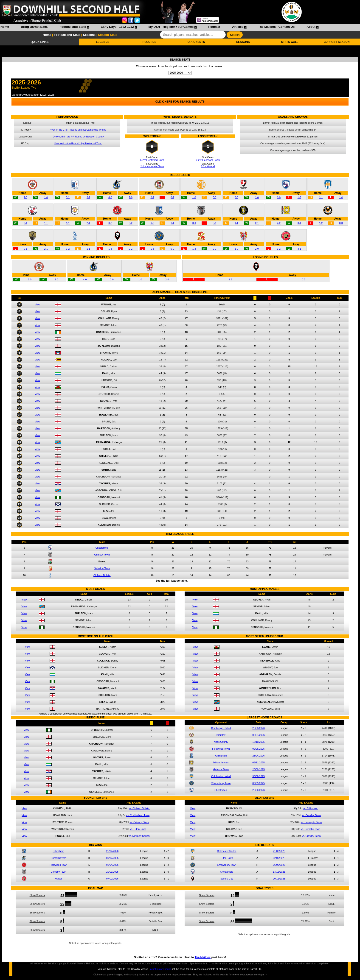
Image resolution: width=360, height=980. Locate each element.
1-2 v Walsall (208, 166)
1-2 (321, 223)
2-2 (88, 197)
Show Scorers (37, 895)
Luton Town (227, 858)
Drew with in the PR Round (67, 137)
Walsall (58, 879)
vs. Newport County (139, 836)
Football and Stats (73, 27)
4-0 (110, 197)
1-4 (341, 197)
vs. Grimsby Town (139, 822)
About (311, 27)
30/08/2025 (258, 776)
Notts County (221, 742)
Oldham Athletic (102, 575)
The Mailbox (203, 957)
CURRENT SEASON (337, 42)
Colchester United (221, 776)
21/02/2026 (279, 851)
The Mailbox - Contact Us (276, 27)
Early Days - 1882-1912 (117, 27)
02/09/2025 (279, 858)
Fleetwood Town (221, 749)
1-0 (46, 197)
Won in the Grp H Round (64, 130)
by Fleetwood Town (92, 143)
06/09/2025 (258, 783)
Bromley (221, 735)
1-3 (299, 197)
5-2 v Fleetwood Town (152, 160)
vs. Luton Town (138, 829)
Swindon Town (102, 568)
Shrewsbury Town (221, 783)
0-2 (172, 197)
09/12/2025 (112, 858)
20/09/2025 (258, 769)
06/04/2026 (112, 865)
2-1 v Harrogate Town (152, 166)
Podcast (214, 27)
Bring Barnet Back (34, 27)
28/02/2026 (258, 790)
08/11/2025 (258, 762)
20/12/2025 (279, 879)
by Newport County (93, 137)
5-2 (131, 223)
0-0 (215, 197)
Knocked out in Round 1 (67, 143)
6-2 (152, 223)
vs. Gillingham (311, 808)
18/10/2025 (258, 742)
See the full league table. (172, 581)
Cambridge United (221, 728)
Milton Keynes (221, 762)
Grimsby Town (102, 555)
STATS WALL (290, 42)
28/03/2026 (258, 728)
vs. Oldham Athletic (139, 808)
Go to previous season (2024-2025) (34, 95)
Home (5, 27)
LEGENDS (103, 42)
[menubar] (159, 27)
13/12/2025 (279, 872)
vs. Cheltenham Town (138, 815)
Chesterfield (102, 548)
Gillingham (221, 756)
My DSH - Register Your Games (171, 27)
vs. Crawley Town (311, 815)
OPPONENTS (196, 42)
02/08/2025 (258, 749)
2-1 (25, 223)
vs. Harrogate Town (311, 822)
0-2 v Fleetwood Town (208, 160)
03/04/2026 (258, 735)
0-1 (215, 223)
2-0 (25, 197)
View (38, 304)
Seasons (89, 35)
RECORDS (149, 42)
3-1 (299, 223)
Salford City (227, 879)
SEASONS (243, 42)
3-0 (194, 223)
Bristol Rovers (58, 858)
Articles (238, 27)
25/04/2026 (258, 756)
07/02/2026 (112, 879)
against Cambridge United (92, 130)
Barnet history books (160, 969)
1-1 (321, 197)
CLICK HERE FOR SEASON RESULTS (180, 102)
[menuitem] (5, 27)
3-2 (68, 197)
